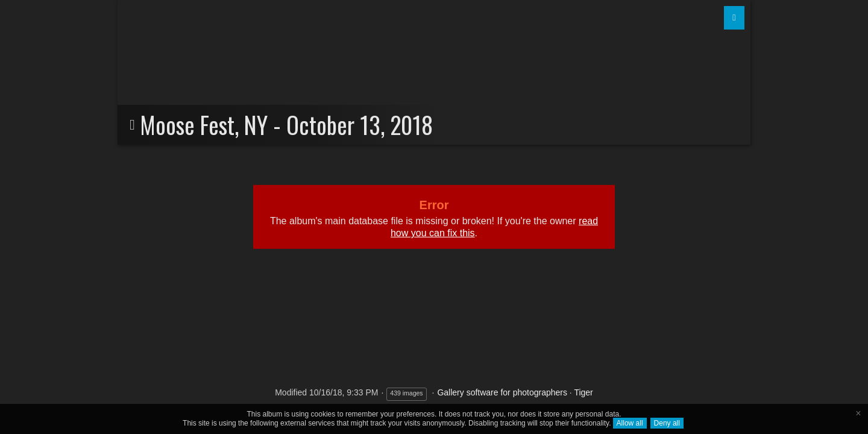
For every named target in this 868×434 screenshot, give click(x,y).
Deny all (667, 423)
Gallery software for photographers (502, 392)
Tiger (583, 392)
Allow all (630, 423)
